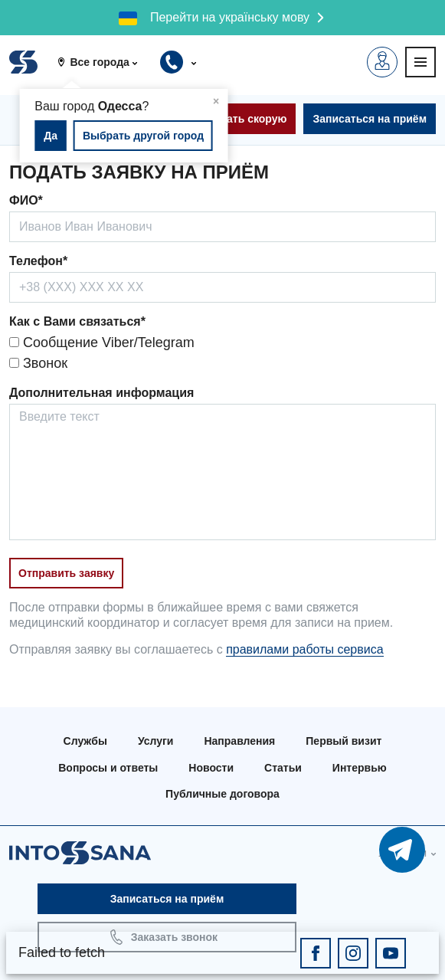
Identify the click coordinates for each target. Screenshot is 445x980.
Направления (239, 741)
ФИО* (26, 200)
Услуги (156, 741)
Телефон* (38, 261)
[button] (103, 62)
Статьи (283, 768)
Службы (85, 741)
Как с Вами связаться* (77, 321)
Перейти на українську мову (230, 17)
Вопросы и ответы (108, 768)
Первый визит (344, 741)
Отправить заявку (66, 573)
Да (51, 136)
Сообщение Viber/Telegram (102, 343)
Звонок (38, 363)
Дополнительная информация (101, 393)
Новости (211, 768)
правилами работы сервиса (304, 649)
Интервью (360, 768)
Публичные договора (222, 794)
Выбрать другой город (143, 136)
